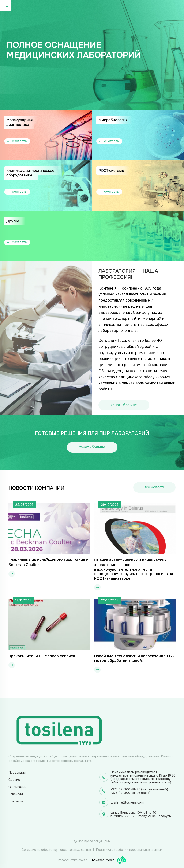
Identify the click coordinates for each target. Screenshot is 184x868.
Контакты (16, 801)
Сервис (14, 780)
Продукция (17, 773)
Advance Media (109, 860)
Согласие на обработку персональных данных (57, 850)
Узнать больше (124, 405)
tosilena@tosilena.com (127, 802)
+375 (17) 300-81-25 (125, 789)
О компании (17, 787)
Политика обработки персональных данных (129, 850)
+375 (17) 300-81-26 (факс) (130, 793)
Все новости (154, 487)
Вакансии (16, 794)
